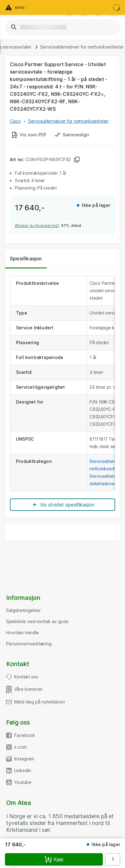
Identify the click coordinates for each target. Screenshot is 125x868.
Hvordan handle (23, 633)
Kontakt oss (26, 677)
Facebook (25, 735)
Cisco (15, 121)
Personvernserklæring (29, 644)
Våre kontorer (28, 689)
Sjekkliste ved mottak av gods (37, 622)
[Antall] (113, 859)
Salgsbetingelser (23, 610)
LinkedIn (23, 771)
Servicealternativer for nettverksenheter (82, 47)
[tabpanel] (62, 393)
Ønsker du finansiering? (37, 226)
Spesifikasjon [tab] (26, 259)
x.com (20, 747)
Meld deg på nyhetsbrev (40, 702)
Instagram (24, 759)
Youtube (23, 782)
